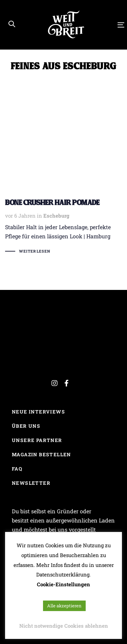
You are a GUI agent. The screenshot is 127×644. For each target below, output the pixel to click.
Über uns (26, 426)
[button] (12, 24)
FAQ (17, 469)
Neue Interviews (38, 412)
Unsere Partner (37, 440)
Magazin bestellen (41, 454)
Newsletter (31, 483)
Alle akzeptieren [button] (64, 606)
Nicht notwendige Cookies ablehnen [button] (64, 626)
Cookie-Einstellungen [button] (63, 584)
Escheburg (56, 216)
